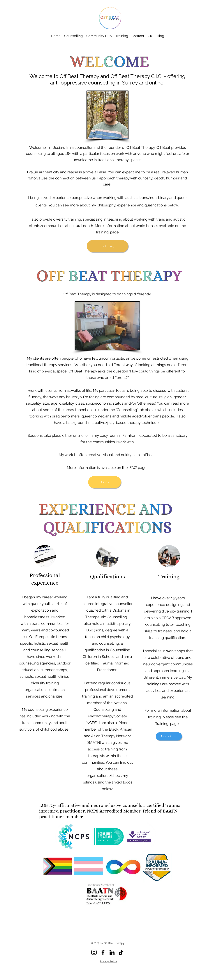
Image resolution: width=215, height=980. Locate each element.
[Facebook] (103, 952)
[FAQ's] (105, 482)
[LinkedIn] (112, 952)
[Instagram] (94, 952)
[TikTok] (121, 952)
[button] (73, 36)
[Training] (107, 246)
